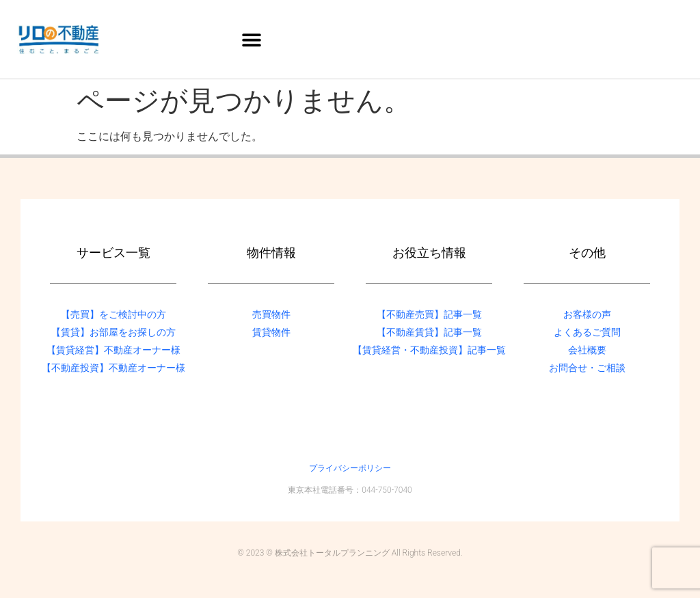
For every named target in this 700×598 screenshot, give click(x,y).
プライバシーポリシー (350, 468)
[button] (252, 39)
